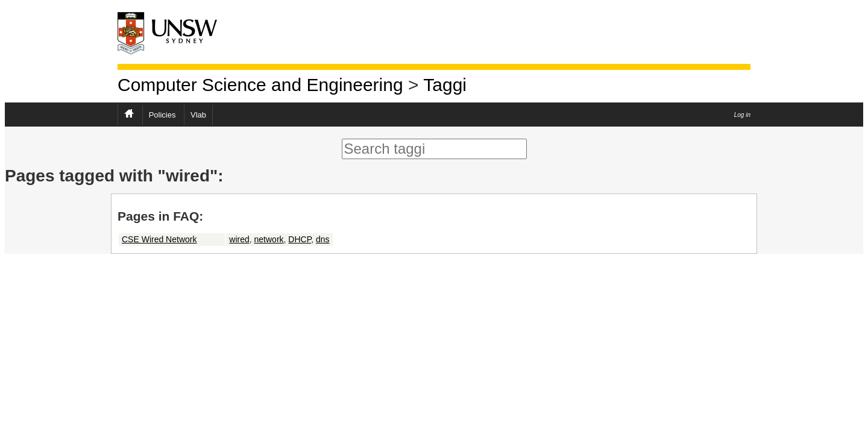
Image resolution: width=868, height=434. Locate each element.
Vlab (198, 115)
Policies (162, 115)
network (269, 239)
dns (323, 239)
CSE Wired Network (159, 239)
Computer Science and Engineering (260, 85)
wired (239, 239)
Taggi (445, 85)
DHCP (300, 239)
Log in (742, 115)
